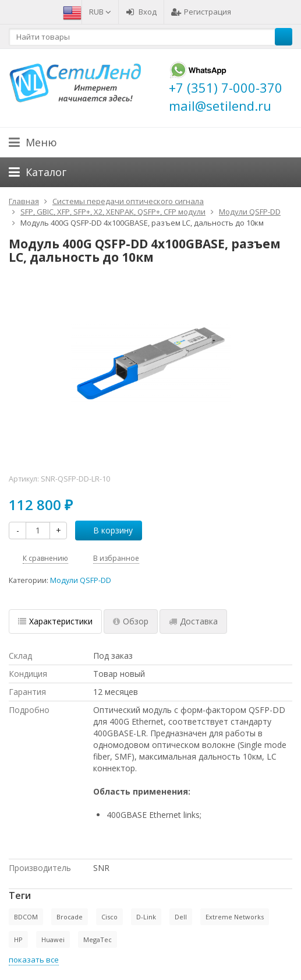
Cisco (109, 917)
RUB (100, 12)
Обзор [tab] (131, 621)
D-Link (146, 917)
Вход (141, 12)
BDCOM (26, 917)
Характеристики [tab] (55, 621)
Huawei (53, 939)
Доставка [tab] (193, 621)
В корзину (107, 530)
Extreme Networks (235, 917)
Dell (181, 917)
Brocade (70, 917)
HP (18, 939)
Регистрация (201, 12)
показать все (34, 960)
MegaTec (98, 939)
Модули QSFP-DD (81, 580)
